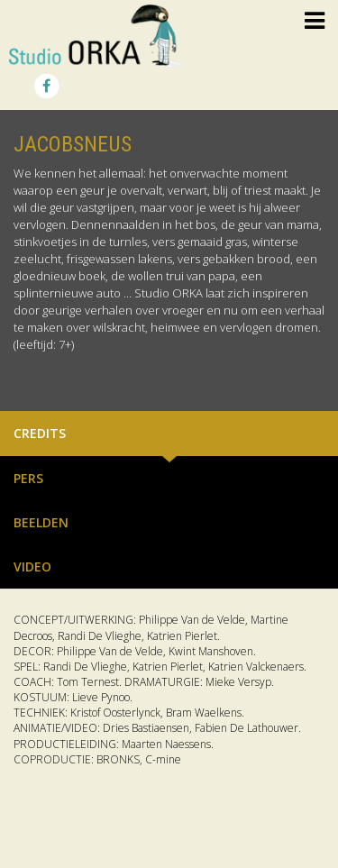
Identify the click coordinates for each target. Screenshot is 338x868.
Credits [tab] (40, 433)
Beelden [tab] (41, 522)
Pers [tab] (28, 478)
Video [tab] (32, 566)
